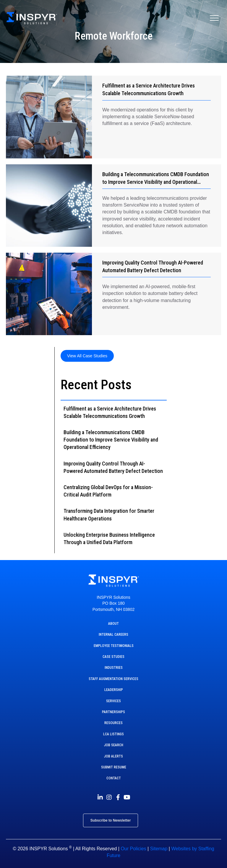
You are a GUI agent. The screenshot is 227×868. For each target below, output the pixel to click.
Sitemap (159, 849)
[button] (87, 356)
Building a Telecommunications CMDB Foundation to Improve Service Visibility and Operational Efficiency (156, 182)
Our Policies (133, 849)
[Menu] (214, 18)
